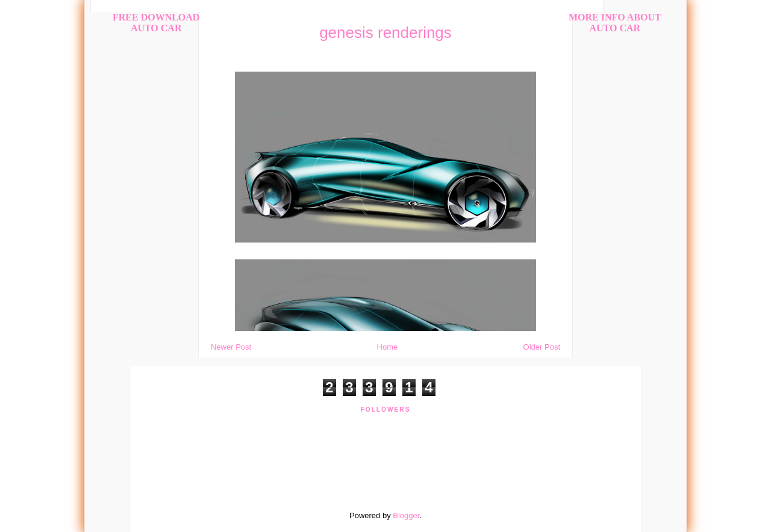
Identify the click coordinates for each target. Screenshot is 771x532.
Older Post (542, 347)
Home (388, 347)
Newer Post (231, 347)
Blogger (406, 515)
